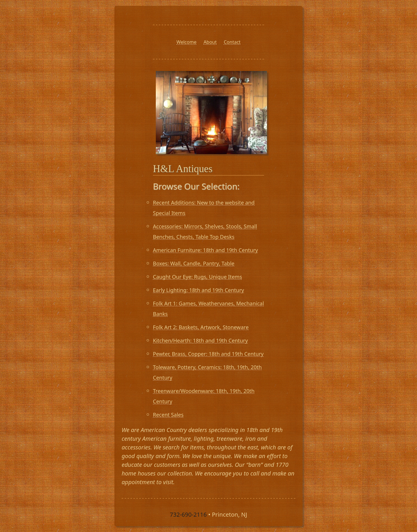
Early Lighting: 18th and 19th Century (199, 290)
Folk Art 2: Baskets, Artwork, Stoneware (201, 327)
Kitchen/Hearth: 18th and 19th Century (200, 340)
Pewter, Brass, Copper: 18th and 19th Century (208, 354)
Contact (232, 42)
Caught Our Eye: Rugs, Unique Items (197, 277)
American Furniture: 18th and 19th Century (205, 250)
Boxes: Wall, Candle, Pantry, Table (194, 263)
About (210, 42)
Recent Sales (168, 415)
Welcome (186, 42)
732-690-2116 (188, 514)
